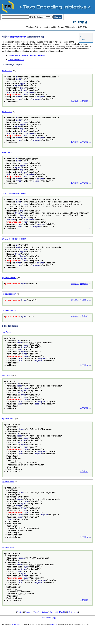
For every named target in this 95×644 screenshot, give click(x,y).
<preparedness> (9, 278)
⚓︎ (90, 102)
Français (54, 612)
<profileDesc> (8, 418)
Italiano (45, 612)
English (20, 612)
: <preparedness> (17, 37)
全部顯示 (84, 102)
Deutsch (28, 612)
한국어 (70, 612)
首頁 (81, 36)
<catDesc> (7, 332)
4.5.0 (18, 624)
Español (37, 612)
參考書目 (75, 102)
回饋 (54, 618)
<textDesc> (7, 71)
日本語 (62, 612)
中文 (76, 612)
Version (14, 624)
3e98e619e (54, 624)
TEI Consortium (45, 618)
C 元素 (82, 39)
